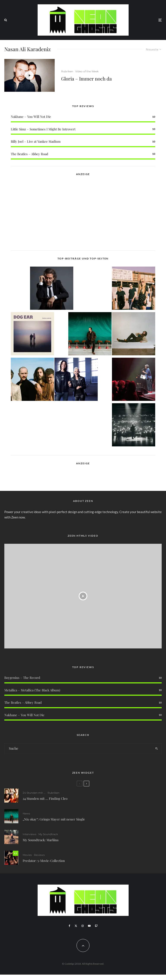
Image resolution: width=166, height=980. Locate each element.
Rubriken (67, 71)
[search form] (78, 749)
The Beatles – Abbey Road (30, 154)
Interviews (30, 835)
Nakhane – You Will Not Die (31, 117)
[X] (76, 926)
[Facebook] (69, 926)
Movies (27, 857)
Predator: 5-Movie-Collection (44, 862)
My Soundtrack (48, 835)
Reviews (39, 857)
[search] (156, 749)
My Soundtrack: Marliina (41, 840)
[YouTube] (89, 926)
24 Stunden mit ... (34, 793)
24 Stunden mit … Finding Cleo (45, 798)
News (26, 813)
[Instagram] (83, 926)
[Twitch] (96, 926)
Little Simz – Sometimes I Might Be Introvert (43, 129)
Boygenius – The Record (22, 678)
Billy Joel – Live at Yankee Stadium (36, 141)
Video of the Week (87, 71)
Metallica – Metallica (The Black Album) (32, 690)
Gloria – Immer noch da (86, 79)
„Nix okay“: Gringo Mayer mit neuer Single (54, 819)
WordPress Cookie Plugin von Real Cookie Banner (35, 977)
